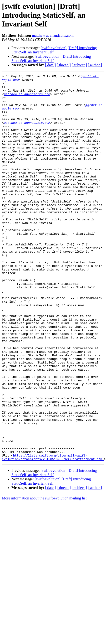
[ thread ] (64, 65)
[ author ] (95, 65)
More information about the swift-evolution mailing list (44, 571)
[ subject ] (79, 65)
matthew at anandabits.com (53, 35)
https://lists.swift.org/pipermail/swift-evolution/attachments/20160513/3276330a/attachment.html (53, 530)
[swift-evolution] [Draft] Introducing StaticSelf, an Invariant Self (51, 59)
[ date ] (50, 65)
